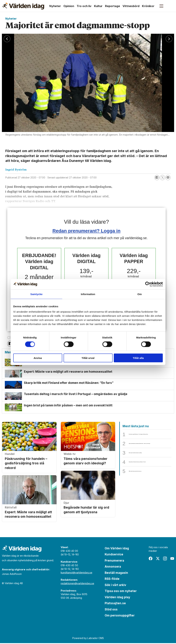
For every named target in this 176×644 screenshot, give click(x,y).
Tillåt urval (88, 358)
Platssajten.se (115, 604)
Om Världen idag (117, 549)
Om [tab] (139, 294)
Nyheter (55, 6)
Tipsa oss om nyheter (121, 592)
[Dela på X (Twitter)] (162, 178)
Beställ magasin (116, 573)
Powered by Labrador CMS (88, 639)
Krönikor (148, 6)
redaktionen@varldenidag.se (77, 584)
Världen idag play (117, 598)
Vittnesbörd (131, 6)
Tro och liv (84, 6)
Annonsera (113, 567)
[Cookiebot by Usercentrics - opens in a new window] (148, 284)
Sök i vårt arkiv (115, 586)
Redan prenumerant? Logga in (86, 231)
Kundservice (114, 555)
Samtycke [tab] (37, 294)
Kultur (98, 6)
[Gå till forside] (23, 6)
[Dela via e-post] (168, 178)
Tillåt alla (138, 358)
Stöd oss (111, 610)
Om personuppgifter (120, 616)
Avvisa (38, 358)
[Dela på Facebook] (157, 178)
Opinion (69, 6)
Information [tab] (88, 294)
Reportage (112, 6)
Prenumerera (114, 561)
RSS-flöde (112, 580)
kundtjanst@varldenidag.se (76, 573)
